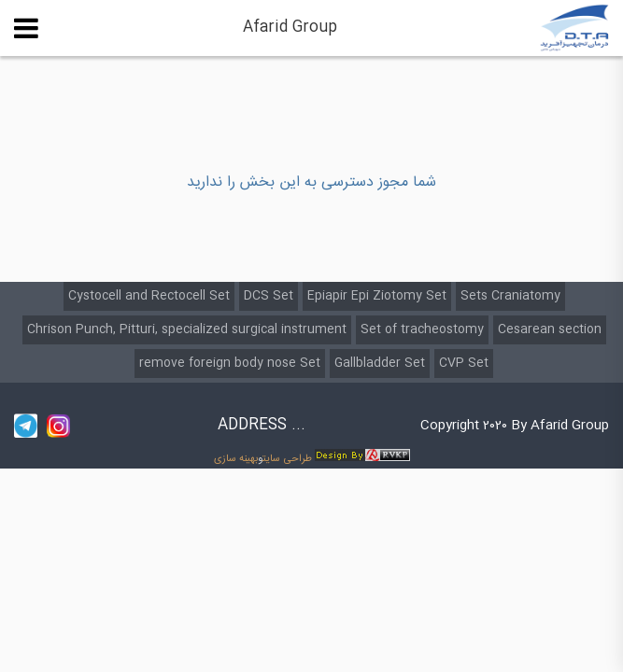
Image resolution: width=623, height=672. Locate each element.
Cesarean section (550, 329)
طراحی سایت (287, 459)
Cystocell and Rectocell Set (149, 296)
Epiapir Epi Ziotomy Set (377, 296)
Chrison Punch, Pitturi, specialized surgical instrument (187, 329)
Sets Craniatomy (510, 296)
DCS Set (269, 296)
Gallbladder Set (380, 363)
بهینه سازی (236, 459)
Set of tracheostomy (422, 329)
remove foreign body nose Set (230, 363)
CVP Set (464, 363)
